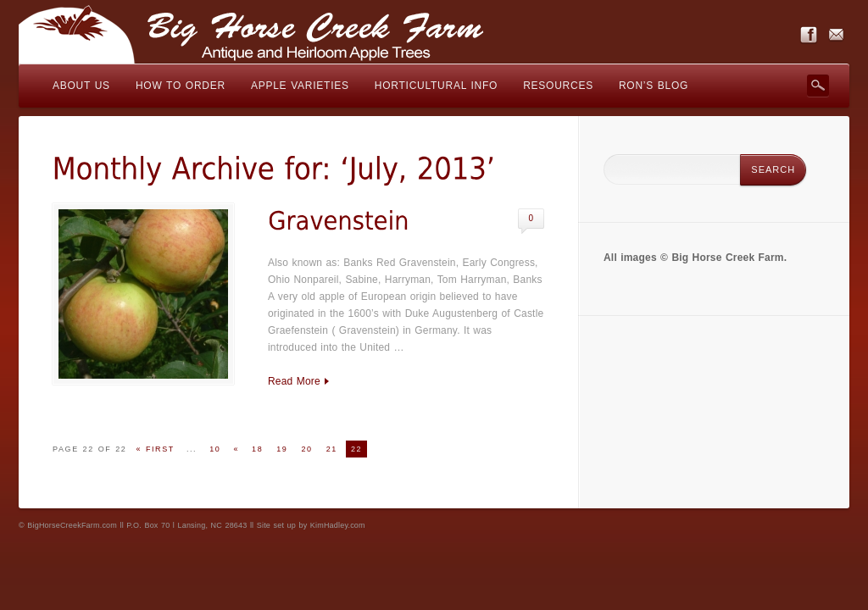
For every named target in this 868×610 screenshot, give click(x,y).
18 (257, 449)
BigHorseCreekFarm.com (72, 525)
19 (282, 449)
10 (215, 449)
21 (332, 449)
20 (306, 449)
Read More (294, 381)
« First (155, 449)
